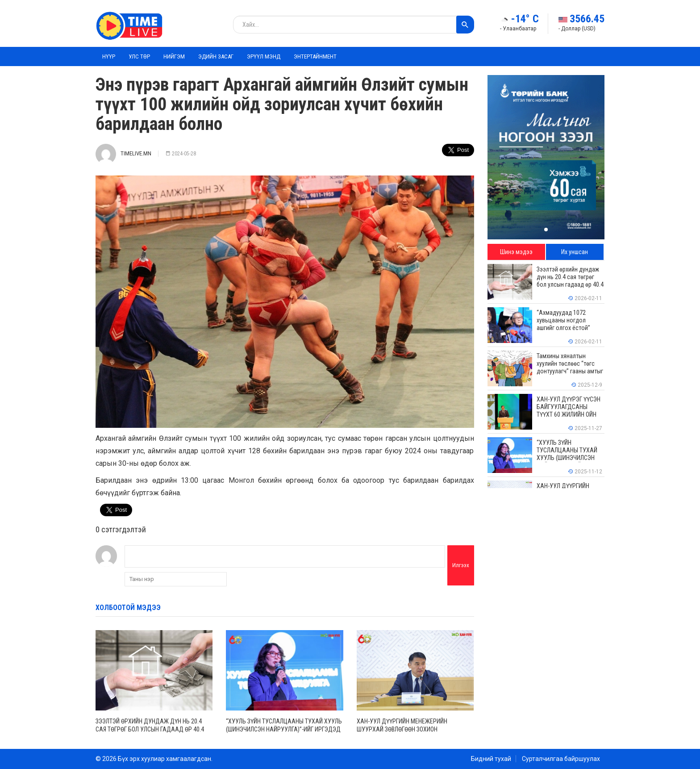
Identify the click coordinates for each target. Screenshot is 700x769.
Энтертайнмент (315, 56)
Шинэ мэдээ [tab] (516, 252)
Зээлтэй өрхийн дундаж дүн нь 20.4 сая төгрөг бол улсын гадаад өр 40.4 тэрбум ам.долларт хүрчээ (150, 729)
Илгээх (461, 565)
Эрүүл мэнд (264, 56)
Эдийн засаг (216, 56)
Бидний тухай (491, 759)
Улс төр (139, 56)
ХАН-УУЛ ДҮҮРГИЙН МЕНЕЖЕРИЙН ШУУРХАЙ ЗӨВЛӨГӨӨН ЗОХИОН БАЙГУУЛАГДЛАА (402, 729)
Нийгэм (174, 56)
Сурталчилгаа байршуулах (561, 759)
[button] (546, 230)
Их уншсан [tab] (575, 252)
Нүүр (109, 56)
